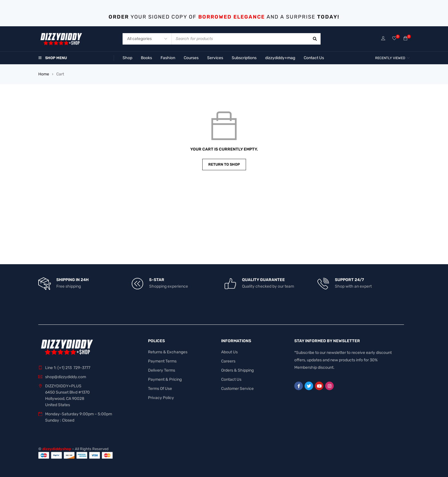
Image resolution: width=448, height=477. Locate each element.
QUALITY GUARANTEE (263, 280)
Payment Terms (162, 361)
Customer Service (237, 389)
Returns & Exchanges (168, 352)
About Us (229, 352)
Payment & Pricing (165, 379)
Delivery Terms (162, 370)
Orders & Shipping (237, 370)
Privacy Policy (161, 398)
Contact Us (231, 379)
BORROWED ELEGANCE (232, 17)
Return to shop (224, 164)
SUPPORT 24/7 (349, 280)
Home (44, 74)
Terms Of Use (160, 389)
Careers (228, 361)
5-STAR (157, 280)
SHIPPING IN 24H (72, 280)
